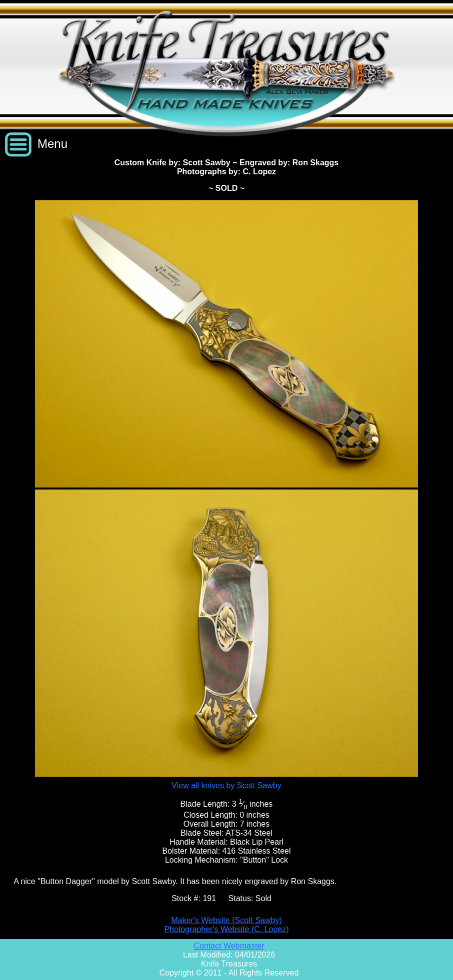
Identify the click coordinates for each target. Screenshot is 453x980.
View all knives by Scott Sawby (226, 785)
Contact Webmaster (229, 946)
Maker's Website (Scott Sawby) (226, 920)
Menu (52, 144)
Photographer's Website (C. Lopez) (226, 929)
